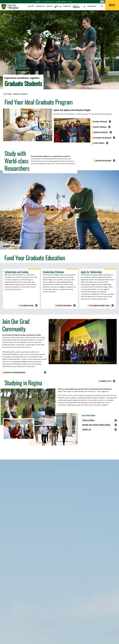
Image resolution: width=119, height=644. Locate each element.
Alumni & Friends (61, 2)
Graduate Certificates (101, 132)
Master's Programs (100, 127)
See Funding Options (27, 306)
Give (70, 2)
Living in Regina (88, 420)
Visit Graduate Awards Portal (100, 306)
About (30, 6)
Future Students (99, 143)
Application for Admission (102, 138)
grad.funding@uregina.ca (13, 289)
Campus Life (87, 430)
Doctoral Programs (100, 122)
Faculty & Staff (48, 2)
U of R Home (7, 94)
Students (38, 2)
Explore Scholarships (64, 306)
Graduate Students (20, 94)
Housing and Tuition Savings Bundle (96, 425)
